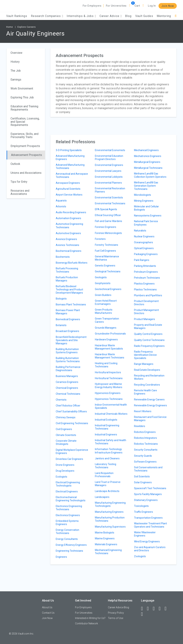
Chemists (61, 400)
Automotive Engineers (68, 233)
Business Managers (67, 376)
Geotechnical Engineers (108, 289)
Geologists (101, 277)
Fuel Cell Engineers (105, 251)
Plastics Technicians (145, 289)
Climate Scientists (66, 435)
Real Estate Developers (147, 370)
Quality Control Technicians (149, 340)
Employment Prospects (25, 146)
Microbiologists (143, 195)
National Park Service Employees (146, 223)
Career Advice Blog (118, 607)
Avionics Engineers (66, 239)
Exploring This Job (22, 97)
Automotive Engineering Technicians (69, 226)
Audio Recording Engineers (71, 212)
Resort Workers (143, 411)
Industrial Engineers (106, 435)
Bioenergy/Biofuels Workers (72, 263)
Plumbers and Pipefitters (148, 295)
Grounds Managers (106, 328)
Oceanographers (144, 242)
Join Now (168, 6)
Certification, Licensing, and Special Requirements (25, 122)
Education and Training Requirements (24, 108)
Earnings (16, 80)
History (15, 62)
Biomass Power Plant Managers (68, 312)
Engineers (61, 557)
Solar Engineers (143, 482)
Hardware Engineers (106, 340)
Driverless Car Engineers (69, 459)
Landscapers (102, 497)
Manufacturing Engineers (109, 512)
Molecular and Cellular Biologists (146, 208)
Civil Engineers (64, 429)
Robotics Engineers (145, 432)
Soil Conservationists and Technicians (148, 469)
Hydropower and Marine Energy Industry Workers (109, 386)
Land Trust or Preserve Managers (108, 484)
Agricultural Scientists (68, 189)
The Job (16, 71)
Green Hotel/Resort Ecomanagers (106, 302)
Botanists (61, 325)
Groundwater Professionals (110, 334)
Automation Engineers (68, 218)
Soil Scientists (142, 476)
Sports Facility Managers (148, 494)
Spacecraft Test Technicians (150, 488)
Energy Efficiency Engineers (71, 545)
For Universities (116, 6)
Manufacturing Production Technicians (110, 519)
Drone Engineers (65, 465)
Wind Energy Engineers (147, 541)
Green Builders (103, 295)
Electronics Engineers (68, 515)
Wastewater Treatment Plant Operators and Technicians (150, 525)
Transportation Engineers (148, 518)
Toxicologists (141, 506)
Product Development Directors (146, 303)
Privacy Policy (116, 613)
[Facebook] (144, 609)
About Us (47, 607)
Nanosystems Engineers (148, 216)
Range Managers (144, 364)
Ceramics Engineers (67, 382)
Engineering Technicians (69, 551)
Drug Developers (65, 471)
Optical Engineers (144, 248)
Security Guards (143, 456)
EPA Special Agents (106, 209)
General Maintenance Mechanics (107, 258)
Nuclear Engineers (144, 236)
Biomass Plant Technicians (71, 304)
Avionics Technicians (67, 245)
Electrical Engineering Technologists (68, 484)
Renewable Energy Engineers (150, 405)
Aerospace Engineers (68, 183)
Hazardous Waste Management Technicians (110, 356)
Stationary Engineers (146, 500)
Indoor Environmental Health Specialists (111, 406)
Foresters (100, 239)
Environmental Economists (110, 150)
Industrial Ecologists (106, 420)
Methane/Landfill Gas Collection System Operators (150, 175)
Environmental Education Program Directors (109, 158)
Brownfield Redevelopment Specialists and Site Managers (71, 340)
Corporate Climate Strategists (66, 442)
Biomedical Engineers (68, 319)
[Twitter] (155, 609)
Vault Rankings (17, 16)
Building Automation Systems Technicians (68, 360)
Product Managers (144, 319)
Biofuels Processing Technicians (67, 270)
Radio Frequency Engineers (149, 346)
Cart (137, 6)
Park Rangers (142, 260)
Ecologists (61, 477)
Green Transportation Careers (107, 320)
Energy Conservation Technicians (67, 531)
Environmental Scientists (109, 198)
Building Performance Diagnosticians (68, 369)
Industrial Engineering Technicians (107, 427)
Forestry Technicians (107, 245)
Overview (16, 53)
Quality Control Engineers (148, 334)
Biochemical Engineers (69, 251)
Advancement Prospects (27, 155)
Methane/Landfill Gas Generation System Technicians (146, 186)
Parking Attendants (145, 266)
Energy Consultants (67, 539)
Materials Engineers (106, 544)
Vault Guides (144, 16)
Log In (152, 6)
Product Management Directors (146, 312)
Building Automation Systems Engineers (67, 351)
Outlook (15, 164)
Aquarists (61, 201)
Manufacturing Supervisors (110, 527)
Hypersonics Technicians (109, 399)
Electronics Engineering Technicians (69, 508)
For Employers (92, 6)
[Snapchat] (144, 614)
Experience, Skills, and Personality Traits (24, 135)
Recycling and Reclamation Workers (149, 377)
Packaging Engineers (146, 254)
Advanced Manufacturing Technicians (70, 166)
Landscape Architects (107, 491)
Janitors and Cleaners (107, 458)
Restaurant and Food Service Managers (150, 419)
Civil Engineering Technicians (72, 423)
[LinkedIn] (149, 609)
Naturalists (140, 231)
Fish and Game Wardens (108, 221)
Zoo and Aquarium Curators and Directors (150, 549)
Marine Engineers (105, 538)
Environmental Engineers (109, 165)
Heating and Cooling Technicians (106, 365)
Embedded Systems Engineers (67, 523)
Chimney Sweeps (66, 417)
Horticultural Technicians (109, 378)
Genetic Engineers (105, 266)
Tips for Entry (19, 182)
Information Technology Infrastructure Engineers (109, 451)
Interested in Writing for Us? (90, 618)
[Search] (176, 16)
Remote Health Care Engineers (145, 392)
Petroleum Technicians (147, 278)
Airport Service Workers (69, 195)
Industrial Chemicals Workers (111, 414)
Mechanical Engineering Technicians (108, 552)
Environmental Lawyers (108, 171)
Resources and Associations (20, 192)
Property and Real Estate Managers (148, 326)
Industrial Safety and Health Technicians (111, 442)
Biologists (61, 299)
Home (10, 27)
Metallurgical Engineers (147, 162)
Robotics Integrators (145, 438)
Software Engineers (145, 462)
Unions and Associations (26, 173)
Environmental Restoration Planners (110, 190)
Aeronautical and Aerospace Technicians (72, 175)
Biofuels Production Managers (67, 279)
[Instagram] (161, 609)
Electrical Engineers (67, 491)
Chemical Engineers (67, 388)
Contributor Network (86, 623)
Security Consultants (146, 450)
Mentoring (164, 16)
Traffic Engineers (144, 512)
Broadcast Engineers (67, 331)
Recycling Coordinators (147, 385)
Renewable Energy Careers (149, 400)
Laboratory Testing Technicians (106, 466)
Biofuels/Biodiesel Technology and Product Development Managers (69, 289)
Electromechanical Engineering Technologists (71, 499)
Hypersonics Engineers (108, 393)
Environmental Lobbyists (109, 177)
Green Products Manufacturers (104, 311)
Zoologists (140, 556)
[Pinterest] (167, 609)
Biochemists (63, 257)
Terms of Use (116, 618)
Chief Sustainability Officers (71, 411)
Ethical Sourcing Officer (108, 215)
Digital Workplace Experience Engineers (72, 451)
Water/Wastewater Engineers (145, 534)
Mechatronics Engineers (148, 156)
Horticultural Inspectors (108, 372)
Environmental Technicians (110, 203)
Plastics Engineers (144, 284)
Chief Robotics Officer (68, 406)
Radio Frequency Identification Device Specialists (145, 355)
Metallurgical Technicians (148, 168)
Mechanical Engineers (146, 150)
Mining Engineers (144, 201)
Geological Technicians (108, 271)
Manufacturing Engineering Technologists (110, 504)
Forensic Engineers (106, 227)
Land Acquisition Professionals (104, 475)
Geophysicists (103, 283)
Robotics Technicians (146, 444)
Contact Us (48, 613)
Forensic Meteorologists (108, 233)
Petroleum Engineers (146, 272)
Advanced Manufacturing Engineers (70, 158)
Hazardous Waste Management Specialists (109, 347)
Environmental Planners (108, 183)
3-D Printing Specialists (69, 150)
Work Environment (22, 88)
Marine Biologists (105, 533)
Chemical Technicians (68, 394)
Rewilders (140, 426)
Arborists (61, 206)
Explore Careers (27, 27)
